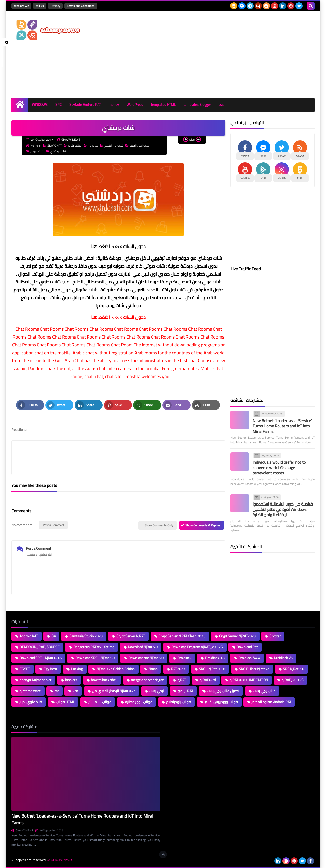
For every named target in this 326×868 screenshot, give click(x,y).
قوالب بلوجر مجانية (139, 702)
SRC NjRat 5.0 (294, 669)
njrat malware (30, 691)
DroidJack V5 (283, 658)
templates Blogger (197, 105)
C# (53, 636)
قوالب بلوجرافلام (179, 702)
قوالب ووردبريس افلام (221, 702)
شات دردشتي (56, 151)
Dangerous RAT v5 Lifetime (94, 647)
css (221, 105)
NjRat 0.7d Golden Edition (116, 669)
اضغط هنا (100, 246)
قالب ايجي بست (264, 691)
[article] (169, 458)
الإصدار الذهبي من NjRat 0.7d (114, 691)
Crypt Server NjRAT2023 (237, 636)
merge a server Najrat (147, 680)
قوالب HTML (65, 702)
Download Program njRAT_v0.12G (197, 647)
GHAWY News (62, 860)
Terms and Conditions (81, 6)
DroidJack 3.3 (215, 658)
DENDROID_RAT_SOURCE (40, 647)
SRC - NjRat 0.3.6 (212, 669)
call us (40, 6)
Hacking (77, 669)
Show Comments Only (159, 525)
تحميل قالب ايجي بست (223, 691)
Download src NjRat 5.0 (146, 658)
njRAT (182, 680)
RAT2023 (178, 669)
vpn (75, 691)
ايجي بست (157, 691)
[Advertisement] (222, 54)
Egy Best (50, 669)
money (114, 105)
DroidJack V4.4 (249, 658)
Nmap (153, 669)
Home (32, 145)
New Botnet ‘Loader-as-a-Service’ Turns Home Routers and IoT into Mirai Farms (282, 426)
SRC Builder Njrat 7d (254, 669)
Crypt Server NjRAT (131, 636)
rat (57, 691)
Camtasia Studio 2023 (86, 636)
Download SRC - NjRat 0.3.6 (41, 658)
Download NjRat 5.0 (143, 647)
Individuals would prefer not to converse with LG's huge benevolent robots (279, 468)
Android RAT (29, 636)
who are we (21, 6)
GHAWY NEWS (22, 830)
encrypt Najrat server (36, 680)
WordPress (135, 105)
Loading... (173, 727)
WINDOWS (40, 105)
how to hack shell (104, 680)
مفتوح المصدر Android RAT (271, 702)
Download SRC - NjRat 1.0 (95, 658)
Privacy (55, 6)
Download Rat (247, 647)
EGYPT (25, 669)
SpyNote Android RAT (85, 105)
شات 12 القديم (112, 145)
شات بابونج (35, 151)
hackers (71, 680)
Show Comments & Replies (203, 525)
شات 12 (91, 145)
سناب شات (73, 145)
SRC (58, 105)
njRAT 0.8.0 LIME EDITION (249, 680)
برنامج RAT (185, 691)
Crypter (275, 636)
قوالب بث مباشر (100, 702)
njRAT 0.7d (208, 680)
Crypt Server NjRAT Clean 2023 (182, 636)
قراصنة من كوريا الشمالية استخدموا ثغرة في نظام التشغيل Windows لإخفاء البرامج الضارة (283, 509)
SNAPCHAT (52, 145)
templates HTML (163, 105)
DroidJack (184, 658)
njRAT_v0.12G (293, 680)
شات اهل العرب (137, 145)
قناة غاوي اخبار (31, 702)
